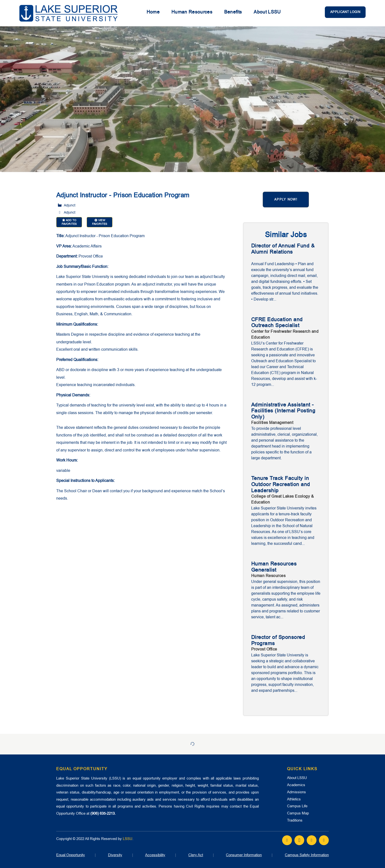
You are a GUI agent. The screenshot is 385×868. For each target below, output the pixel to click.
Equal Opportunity (71, 855)
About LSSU (267, 12)
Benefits (233, 12)
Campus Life (297, 806)
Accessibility (155, 855)
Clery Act (196, 855)
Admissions (296, 792)
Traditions (295, 820)
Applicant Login (345, 12)
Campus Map (298, 813)
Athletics (294, 799)
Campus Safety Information (307, 855)
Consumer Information (244, 855)
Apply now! (286, 199)
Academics (296, 785)
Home (153, 12)
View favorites (100, 222)
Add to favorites (69, 222)
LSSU (128, 839)
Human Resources (192, 12)
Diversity (115, 855)
